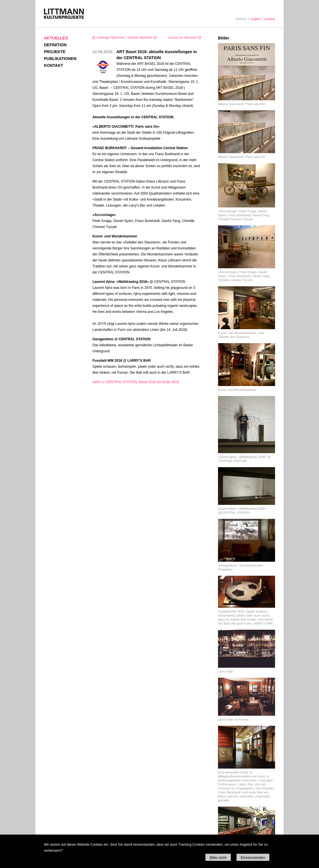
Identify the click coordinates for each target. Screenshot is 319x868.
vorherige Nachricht (110, 37)
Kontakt (53, 65)
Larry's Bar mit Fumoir (233, 719)
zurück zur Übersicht (183, 37)
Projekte (55, 52)
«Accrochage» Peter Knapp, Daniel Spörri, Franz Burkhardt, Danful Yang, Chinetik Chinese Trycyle (244, 215)
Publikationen (60, 59)
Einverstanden (253, 858)
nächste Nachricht (140, 37)
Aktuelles (56, 38)
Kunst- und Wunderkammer (237, 390)
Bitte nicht (218, 858)
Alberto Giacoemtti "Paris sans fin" (242, 104)
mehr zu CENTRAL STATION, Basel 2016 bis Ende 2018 (136, 382)
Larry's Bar (226, 671)
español (269, 19)
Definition (55, 45)
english (256, 19)
